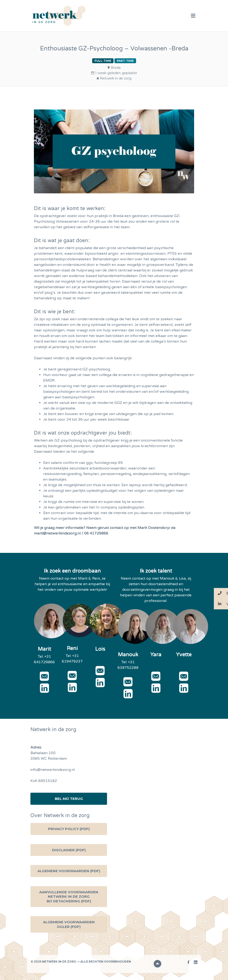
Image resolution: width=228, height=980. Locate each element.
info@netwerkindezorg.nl (53, 770)
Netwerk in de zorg (116, 78)
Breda (116, 68)
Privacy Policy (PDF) (69, 829)
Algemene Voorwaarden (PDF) (69, 871)
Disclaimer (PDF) (69, 850)
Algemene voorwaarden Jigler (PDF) (69, 924)
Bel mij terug (69, 799)
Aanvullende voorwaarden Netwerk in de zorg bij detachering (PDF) (69, 897)
